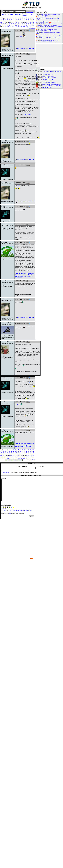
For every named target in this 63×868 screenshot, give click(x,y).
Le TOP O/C (32, 48)
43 (22, 21)
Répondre (4, 14)
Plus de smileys (6, 509)
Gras (18, 510)
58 (20, 22)
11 (22, 18)
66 (3, 24)
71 (14, 24)
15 (31, 18)
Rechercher (18, 14)
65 (1, 24)
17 (1, 20)
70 (12, 24)
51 (5, 22)
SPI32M (29, 114)
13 (27, 18)
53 (10, 22)
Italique (21, 510)
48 (33, 21)
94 (29, 25)
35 (5, 21)
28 (25, 20)
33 (1, 21)
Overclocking (30, 12)
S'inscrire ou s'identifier (25, 14)
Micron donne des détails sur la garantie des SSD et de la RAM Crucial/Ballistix (48, 15)
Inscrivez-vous (6, 472)
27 (22, 20)
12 (24, 18)
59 (22, 22)
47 (31, 21)
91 (22, 25)
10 (20, 18)
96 (33, 25)
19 (5, 20)
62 (29, 22)
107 (27, 27)
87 (14, 25)
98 (3, 27)
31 (31, 20)
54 (12, 22)
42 (20, 21)
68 (7, 24)
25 (18, 20)
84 (7, 25)
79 (31, 24)
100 (8, 27)
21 (10, 20)
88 (16, 25)
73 (18, 24)
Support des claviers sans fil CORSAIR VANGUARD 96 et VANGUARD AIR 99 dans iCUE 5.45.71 (47, 18)
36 (7, 21)
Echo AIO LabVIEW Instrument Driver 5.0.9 (52, 84)
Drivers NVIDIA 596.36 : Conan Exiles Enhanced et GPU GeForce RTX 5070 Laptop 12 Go (47, 41)
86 (12, 25)
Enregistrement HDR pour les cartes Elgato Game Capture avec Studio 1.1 (48, 22)
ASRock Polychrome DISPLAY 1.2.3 (50, 83)
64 (33, 22)
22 (12, 20)
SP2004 (25, 114)
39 (14, 21)
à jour (20, 36)
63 (31, 22)
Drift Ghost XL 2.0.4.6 (47, 87)
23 (14, 20)
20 (7, 20)
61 (27, 22)
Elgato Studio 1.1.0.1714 (47, 79)
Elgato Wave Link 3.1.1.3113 (48, 75)
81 (1, 25)
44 (25, 21)
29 (27, 20)
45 (27, 21)
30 (29, 20)
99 (5, 27)
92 (25, 25)
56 (16, 22)
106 (24, 27)
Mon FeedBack (21, 48)
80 (33, 24)
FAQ (32, 14)
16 (33, 18)
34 (3, 21)
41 (18, 21)
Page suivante (32, 28)
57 (18, 22)
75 (22, 24)
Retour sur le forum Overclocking (14, 460)
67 (5, 24)
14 (29, 18)
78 (29, 24)
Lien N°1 (5, 510)
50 (3, 22)
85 (10, 25)
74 (20, 24)
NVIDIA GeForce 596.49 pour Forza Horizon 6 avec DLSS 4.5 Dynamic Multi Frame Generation (49, 25)
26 (20, 20)
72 (16, 24)
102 (13, 27)
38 (12, 21)
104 (19, 27)
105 (21, 27)
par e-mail (17, 471)
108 (29, 27)
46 (29, 21)
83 (5, 25)
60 (25, 22)
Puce (14, 510)
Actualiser (11, 14)
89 (18, 25)
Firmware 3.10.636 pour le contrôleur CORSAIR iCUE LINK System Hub (47, 30)
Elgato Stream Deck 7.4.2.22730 (49, 78)
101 (10, 27)
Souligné (26, 510)
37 (10, 21)
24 (16, 20)
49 (1, 22)
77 (27, 24)
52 (7, 22)
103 (16, 27)
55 (14, 22)
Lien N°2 (10, 510)
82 (3, 25)
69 (10, 24)
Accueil (29, 11)
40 (16, 21)
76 (25, 24)
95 (31, 25)
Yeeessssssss (18, 404)
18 (3, 20)
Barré (30, 510)
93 (27, 25)
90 (20, 25)
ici (28, 63)
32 (33, 20)
